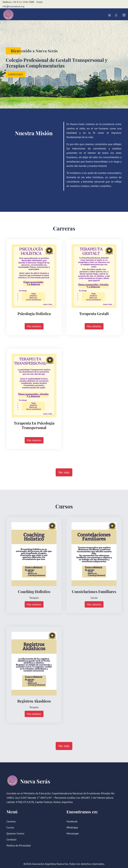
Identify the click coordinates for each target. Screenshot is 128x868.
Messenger (73, 833)
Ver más (64, 472)
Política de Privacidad (19, 845)
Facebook (72, 821)
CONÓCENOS (15, 74)
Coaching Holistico (34, 592)
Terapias (34, 598)
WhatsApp (72, 827)
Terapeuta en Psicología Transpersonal (34, 425)
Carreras (11, 821)
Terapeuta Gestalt (94, 314)
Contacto (11, 839)
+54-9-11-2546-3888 (23, 2)
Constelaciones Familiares (94, 592)
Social (94, 598)
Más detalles (34, 326)
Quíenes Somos (15, 833)
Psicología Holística (34, 314)
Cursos (10, 827)
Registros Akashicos (34, 701)
